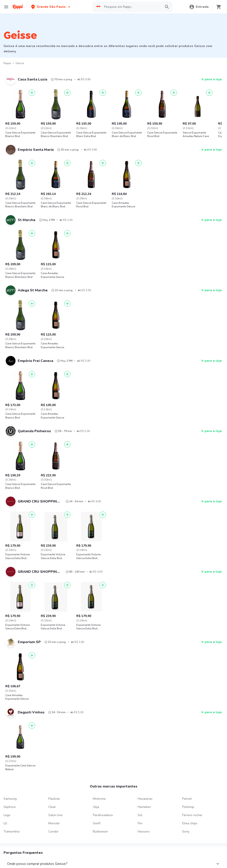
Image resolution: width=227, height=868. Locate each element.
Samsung (10, 799)
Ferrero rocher (192, 815)
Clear (52, 807)
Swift (97, 823)
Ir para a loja (212, 79)
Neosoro (144, 832)
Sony (186, 832)
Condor (53, 832)
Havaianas (145, 799)
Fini (140, 823)
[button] (51, 7)
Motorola (99, 799)
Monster (54, 823)
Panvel (187, 799)
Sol (140, 815)
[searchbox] (132, 7)
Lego (7, 815)
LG (5, 823)
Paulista (54, 799)
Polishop (188, 807)
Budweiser (100, 832)
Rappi (7, 63)
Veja (96, 807)
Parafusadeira (103, 815)
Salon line (55, 815)
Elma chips (190, 823)
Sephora (10, 807)
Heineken (144, 807)
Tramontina (12, 832)
